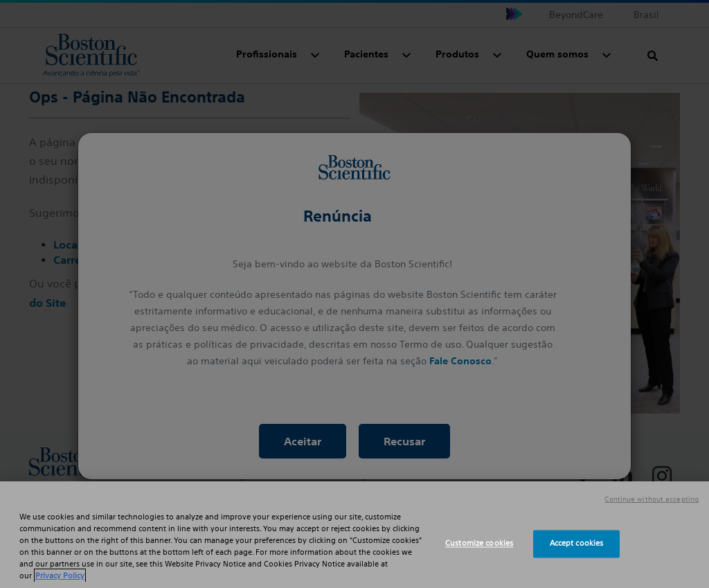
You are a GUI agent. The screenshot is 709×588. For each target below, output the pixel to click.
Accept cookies (577, 544)
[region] (354, 535)
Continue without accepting (652, 499)
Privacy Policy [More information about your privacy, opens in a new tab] (60, 576)
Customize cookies (479, 544)
